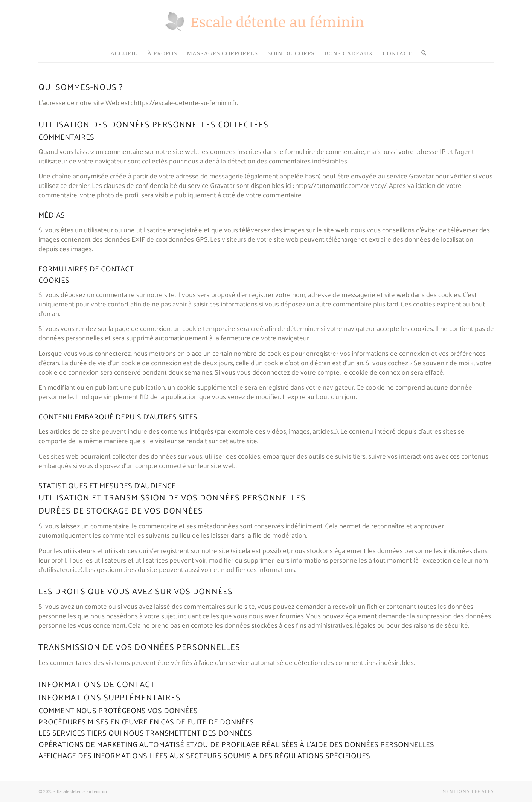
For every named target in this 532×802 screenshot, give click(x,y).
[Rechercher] (421, 53)
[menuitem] (124, 53)
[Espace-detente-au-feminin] (266, 28)
